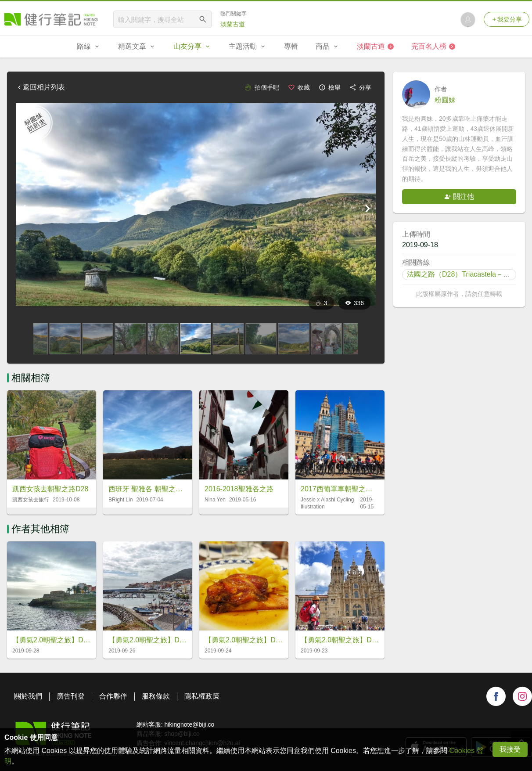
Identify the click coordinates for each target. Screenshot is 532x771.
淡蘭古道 (233, 24)
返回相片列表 (40, 87)
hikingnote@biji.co (189, 724)
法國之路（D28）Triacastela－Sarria (464, 274)
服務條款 (156, 696)
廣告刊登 (71, 696)
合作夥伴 (113, 696)
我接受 (510, 749)
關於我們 (28, 696)
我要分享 (507, 19)
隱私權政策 (202, 696)
